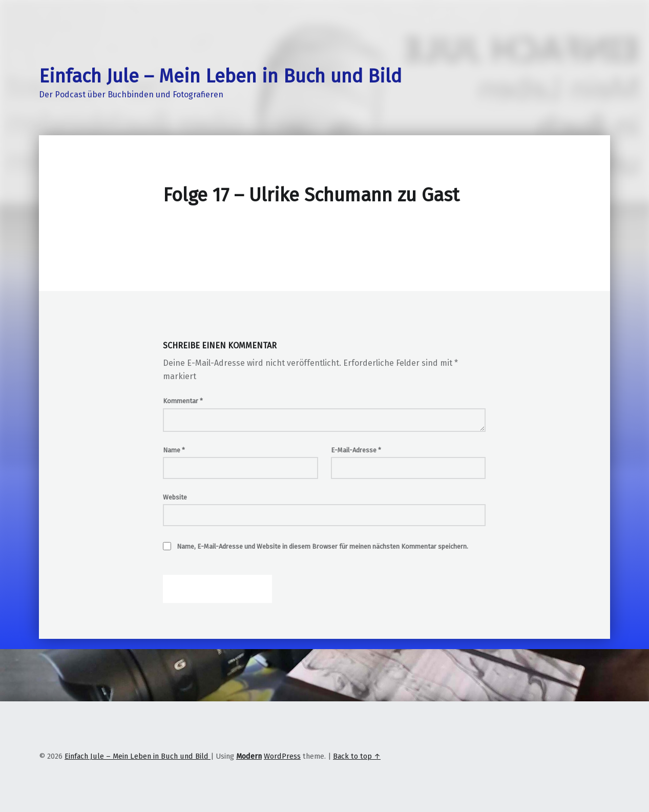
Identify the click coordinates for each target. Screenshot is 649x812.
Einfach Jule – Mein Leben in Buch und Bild (220, 76)
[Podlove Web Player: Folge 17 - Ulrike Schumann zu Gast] (324, 236)
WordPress (282, 756)
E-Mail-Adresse (356, 450)
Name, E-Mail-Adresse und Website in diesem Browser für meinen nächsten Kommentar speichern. (322, 546)
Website (175, 497)
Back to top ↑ (357, 756)
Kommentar (183, 401)
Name (174, 450)
